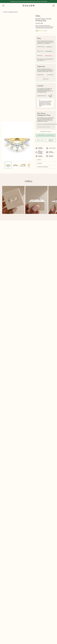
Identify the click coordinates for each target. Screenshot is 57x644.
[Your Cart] (54, 6)
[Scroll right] (56, 200)
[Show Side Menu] (3, 6)
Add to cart (46, 135)
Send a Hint (40, 140)
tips (44, 43)
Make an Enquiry (51, 140)
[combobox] (50, 47)
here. (44, 60)
